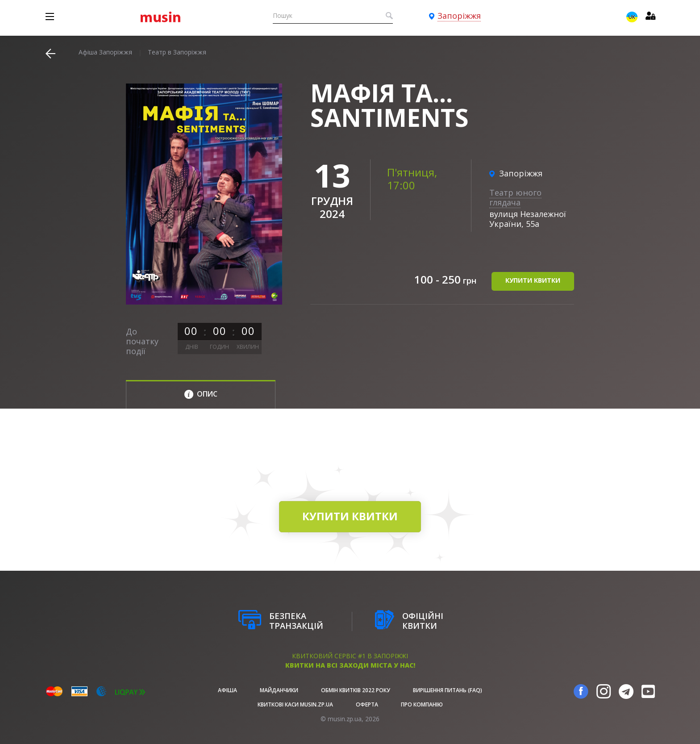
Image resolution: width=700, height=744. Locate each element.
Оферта (367, 704)
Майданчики (279, 690)
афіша (227, 690)
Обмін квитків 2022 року (356, 690)
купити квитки (533, 281)
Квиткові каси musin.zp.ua (295, 704)
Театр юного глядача (515, 197)
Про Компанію (422, 704)
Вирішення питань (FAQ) (448, 690)
